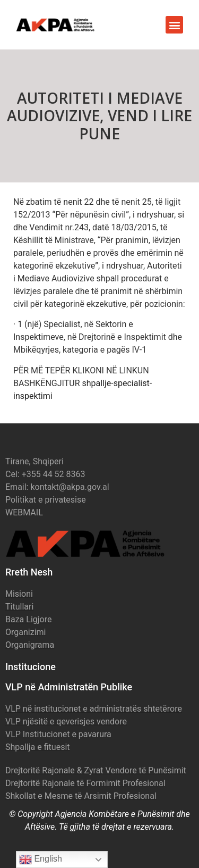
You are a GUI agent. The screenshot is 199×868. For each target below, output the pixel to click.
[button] (174, 25)
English (41, 859)
